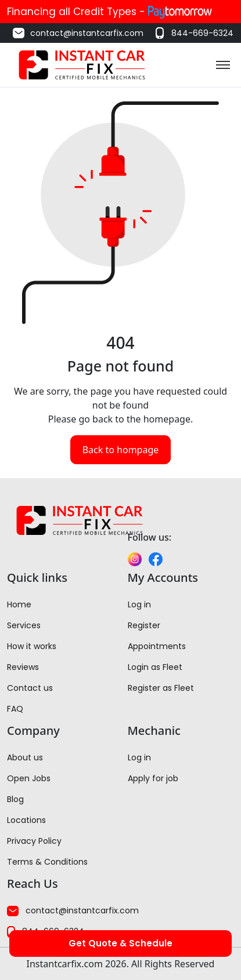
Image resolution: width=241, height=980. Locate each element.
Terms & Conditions (47, 862)
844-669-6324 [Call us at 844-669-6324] (193, 33)
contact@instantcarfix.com (73, 910)
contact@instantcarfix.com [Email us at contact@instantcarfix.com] (78, 33)
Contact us (30, 688)
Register (144, 625)
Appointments (157, 646)
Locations (26, 820)
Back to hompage (121, 450)
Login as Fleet (155, 667)
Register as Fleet (161, 688)
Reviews (23, 667)
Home (19, 604)
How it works (32, 646)
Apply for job (153, 778)
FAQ (15, 709)
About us (25, 757)
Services (24, 625)
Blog (15, 799)
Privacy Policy (34, 841)
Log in (139, 604)
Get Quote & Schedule (121, 943)
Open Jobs (29, 778)
